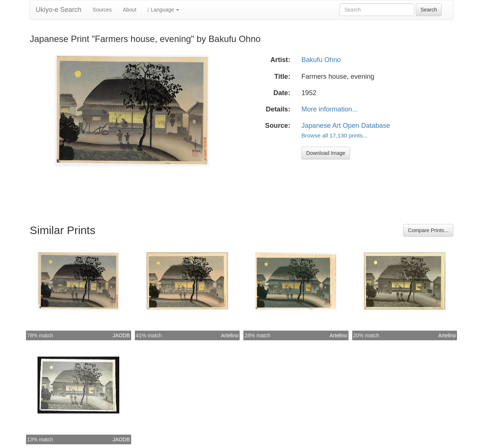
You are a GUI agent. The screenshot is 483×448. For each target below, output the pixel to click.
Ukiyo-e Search (59, 10)
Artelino (230, 335)
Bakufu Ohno (321, 60)
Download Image (326, 153)
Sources (102, 10)
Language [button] (163, 10)
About (129, 10)
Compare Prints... (428, 230)
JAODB (121, 335)
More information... (330, 109)
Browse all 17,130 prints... (334, 135)
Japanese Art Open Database (346, 126)
